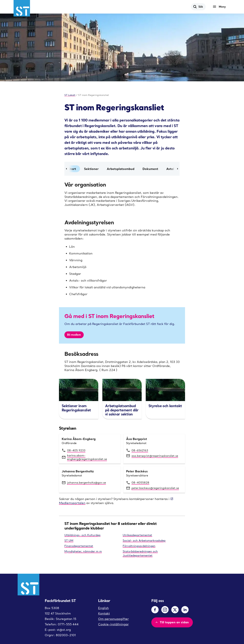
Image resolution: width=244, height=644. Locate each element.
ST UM (69, 540)
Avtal (170, 169)
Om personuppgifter (113, 619)
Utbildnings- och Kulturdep (82, 535)
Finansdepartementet (79, 546)
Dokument (150, 169)
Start (72, 169)
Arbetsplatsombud (121, 169)
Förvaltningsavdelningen (139, 546)
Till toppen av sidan (172, 622)
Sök (198, 7)
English (103, 608)
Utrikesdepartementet (137, 535)
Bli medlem (74, 335)
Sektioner (91, 169)
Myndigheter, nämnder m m (83, 551)
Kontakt (104, 613)
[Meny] (220, 7)
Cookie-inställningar (113, 624)
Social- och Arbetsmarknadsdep (144, 540)
